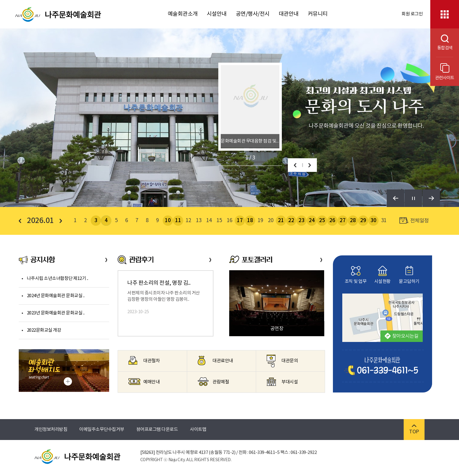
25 (322, 221)
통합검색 (441, 43)
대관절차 (144, 360)
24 (312, 221)
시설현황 (382, 275)
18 (250, 221)
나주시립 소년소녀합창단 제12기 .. (58, 279)
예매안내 (144, 382)
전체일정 (414, 221)
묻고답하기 (409, 275)
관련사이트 (445, 72)
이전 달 (22, 221)
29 (363, 221)
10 (168, 221)
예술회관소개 (183, 14)
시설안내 (217, 14)
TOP (414, 430)
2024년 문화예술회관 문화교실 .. (56, 296)
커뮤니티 (318, 14)
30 (373, 221)
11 (178, 221)
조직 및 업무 (356, 275)
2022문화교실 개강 (44, 330)
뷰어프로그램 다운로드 (157, 430)
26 (332, 221)
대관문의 (282, 361)
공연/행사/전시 (253, 14)
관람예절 (213, 382)
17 (240, 221)
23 (301, 221)
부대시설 (282, 382)
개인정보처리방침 (51, 430)
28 (353, 221)
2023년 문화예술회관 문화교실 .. (56, 313)
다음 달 (59, 221)
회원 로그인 (412, 14)
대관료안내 (215, 361)
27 (342, 221)
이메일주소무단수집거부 (102, 430)
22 (291, 221)
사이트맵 (198, 430)
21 (281, 221)
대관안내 (289, 14)
